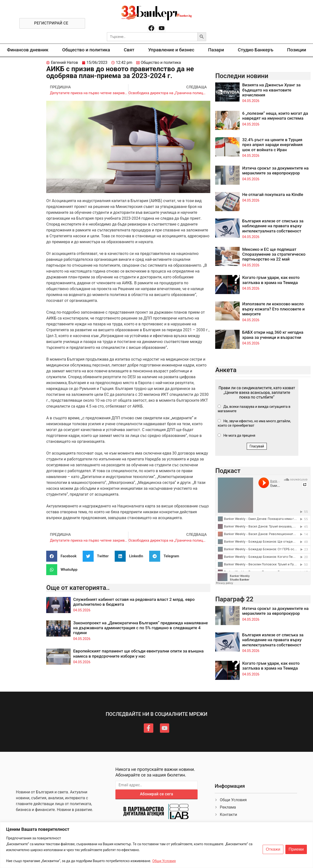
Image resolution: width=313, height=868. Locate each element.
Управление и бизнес (171, 50)
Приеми (296, 849)
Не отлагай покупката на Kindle (273, 194)
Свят (129, 50)
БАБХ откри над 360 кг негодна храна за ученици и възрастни (273, 335)
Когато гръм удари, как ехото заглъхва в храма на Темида (271, 280)
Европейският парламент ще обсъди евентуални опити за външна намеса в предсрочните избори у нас (138, 653)
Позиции (297, 50)
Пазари (216, 50)
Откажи (273, 849)
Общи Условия (164, 861)
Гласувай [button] (257, 446)
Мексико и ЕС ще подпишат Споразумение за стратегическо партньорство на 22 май (274, 254)
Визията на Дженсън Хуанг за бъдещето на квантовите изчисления (271, 90)
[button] (63, 556)
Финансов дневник (28, 50)
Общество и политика (86, 50)
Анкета (226, 370)
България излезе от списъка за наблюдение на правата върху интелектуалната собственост (273, 226)
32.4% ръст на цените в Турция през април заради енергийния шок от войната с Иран (272, 145)
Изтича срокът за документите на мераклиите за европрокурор (275, 171)
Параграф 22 (234, 599)
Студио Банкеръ (255, 50)
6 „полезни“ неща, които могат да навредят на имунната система (275, 116)
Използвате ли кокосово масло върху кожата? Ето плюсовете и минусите (273, 309)
